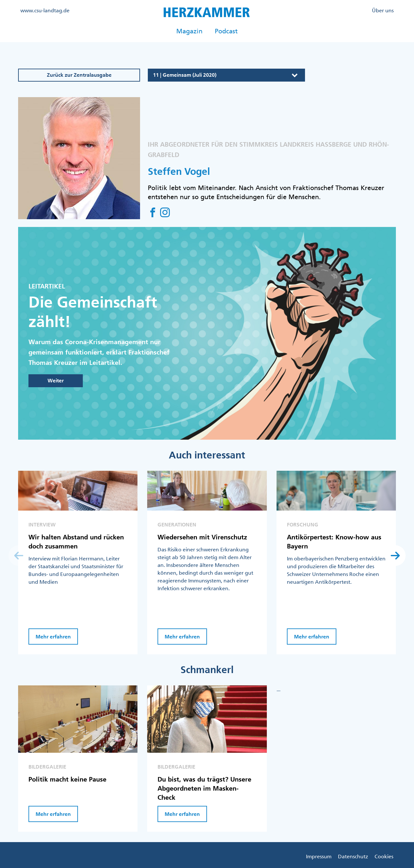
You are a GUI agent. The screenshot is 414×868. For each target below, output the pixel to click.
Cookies (384, 856)
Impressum (319, 856)
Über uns (383, 10)
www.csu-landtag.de (45, 10)
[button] (395, 556)
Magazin (189, 31)
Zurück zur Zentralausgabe (79, 75)
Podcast (226, 31)
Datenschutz (353, 856)
